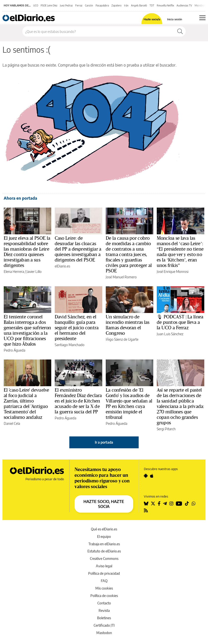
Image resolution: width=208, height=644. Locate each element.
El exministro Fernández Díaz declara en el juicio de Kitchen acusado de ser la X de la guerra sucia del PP (78, 401)
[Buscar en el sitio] (98, 31)
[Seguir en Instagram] (171, 503)
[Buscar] (180, 31)
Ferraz (79, 5)
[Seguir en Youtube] (179, 503)
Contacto (104, 603)
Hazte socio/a (152, 19)
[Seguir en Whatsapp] (194, 503)
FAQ (104, 581)
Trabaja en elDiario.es (104, 544)
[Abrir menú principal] (202, 18)
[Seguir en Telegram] (165, 503)
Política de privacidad (104, 573)
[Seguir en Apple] (152, 476)
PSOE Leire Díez (49, 5)
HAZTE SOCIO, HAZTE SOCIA (104, 504)
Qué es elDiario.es (104, 529)
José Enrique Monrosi (173, 272)
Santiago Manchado (70, 345)
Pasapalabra (102, 5)
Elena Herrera (14, 272)
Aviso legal (104, 566)
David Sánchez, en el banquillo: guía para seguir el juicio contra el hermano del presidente (77, 328)
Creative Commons (104, 559)
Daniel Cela (12, 423)
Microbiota (201, 5)
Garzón (89, 5)
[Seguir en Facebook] (159, 503)
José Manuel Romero (121, 277)
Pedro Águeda (14, 350)
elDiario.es (62, 266)
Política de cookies (104, 596)
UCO (36, 5)
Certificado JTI (104, 625)
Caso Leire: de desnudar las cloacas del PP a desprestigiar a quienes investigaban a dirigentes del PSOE (78, 249)
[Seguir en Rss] (146, 510)
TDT (152, 5)
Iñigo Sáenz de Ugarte (122, 339)
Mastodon (104, 633)
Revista (104, 610)
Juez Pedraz (66, 5)
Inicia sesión (175, 19)
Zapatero (117, 5)
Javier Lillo (34, 272)
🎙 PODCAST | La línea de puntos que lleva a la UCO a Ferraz (180, 322)
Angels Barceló (139, 5)
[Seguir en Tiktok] (187, 503)
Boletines (104, 618)
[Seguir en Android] (146, 476)
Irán (126, 5)
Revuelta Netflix (165, 5)
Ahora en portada (20, 198)
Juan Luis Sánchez (170, 334)
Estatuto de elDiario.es (104, 551)
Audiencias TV (184, 5)
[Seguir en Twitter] (153, 503)
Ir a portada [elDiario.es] (104, 442)
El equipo (104, 537)
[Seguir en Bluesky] (146, 503)
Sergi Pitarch (166, 429)
